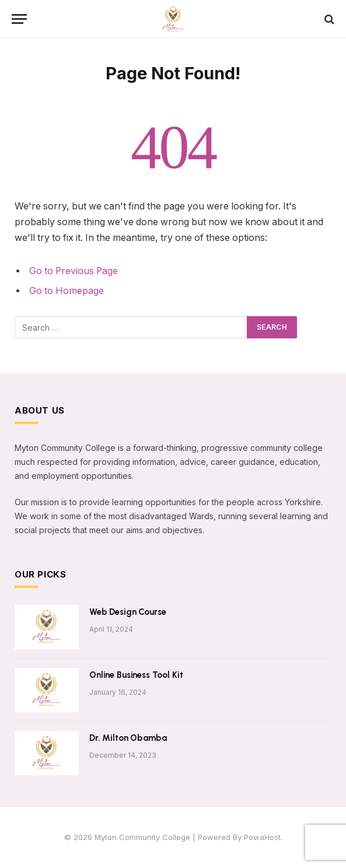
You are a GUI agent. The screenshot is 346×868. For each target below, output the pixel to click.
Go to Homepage (67, 291)
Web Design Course (127, 612)
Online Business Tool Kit (136, 675)
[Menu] (19, 19)
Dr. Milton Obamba (128, 738)
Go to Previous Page (74, 271)
